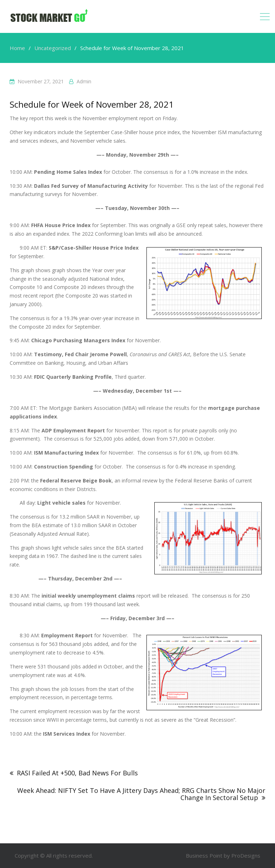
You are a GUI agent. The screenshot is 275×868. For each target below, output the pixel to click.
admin (84, 81)
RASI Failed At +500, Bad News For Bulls (77, 773)
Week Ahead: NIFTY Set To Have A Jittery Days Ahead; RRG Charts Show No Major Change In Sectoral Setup (141, 794)
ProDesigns (246, 855)
